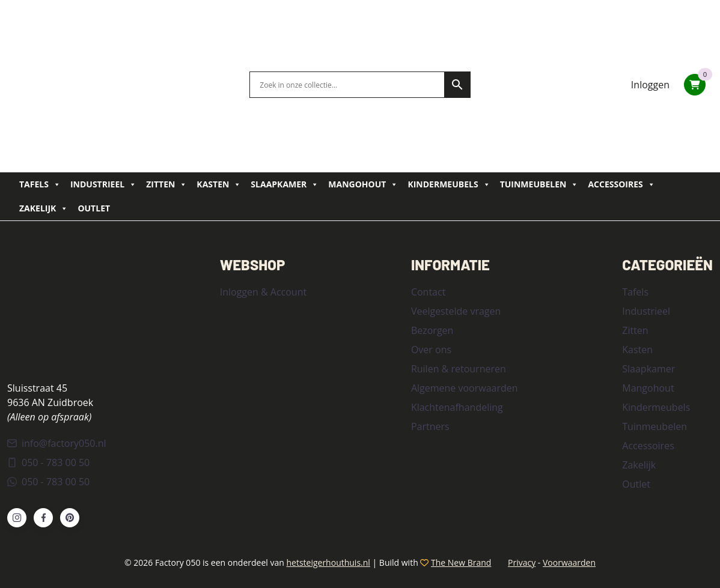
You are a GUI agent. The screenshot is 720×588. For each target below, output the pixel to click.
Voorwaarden (569, 562)
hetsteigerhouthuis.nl (328, 562)
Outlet (94, 208)
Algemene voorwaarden (465, 388)
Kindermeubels (449, 184)
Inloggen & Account (263, 292)
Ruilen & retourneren (459, 369)
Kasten (219, 184)
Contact (428, 292)
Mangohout (363, 184)
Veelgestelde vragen (456, 311)
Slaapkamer (285, 184)
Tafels (40, 184)
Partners (430, 426)
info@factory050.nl (57, 443)
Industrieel (103, 184)
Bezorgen (432, 330)
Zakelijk (44, 208)
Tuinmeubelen (539, 184)
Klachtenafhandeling (457, 407)
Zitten (166, 184)
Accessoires (621, 184)
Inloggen (650, 85)
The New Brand (461, 562)
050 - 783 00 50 (48, 462)
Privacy (522, 562)
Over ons (431, 350)
